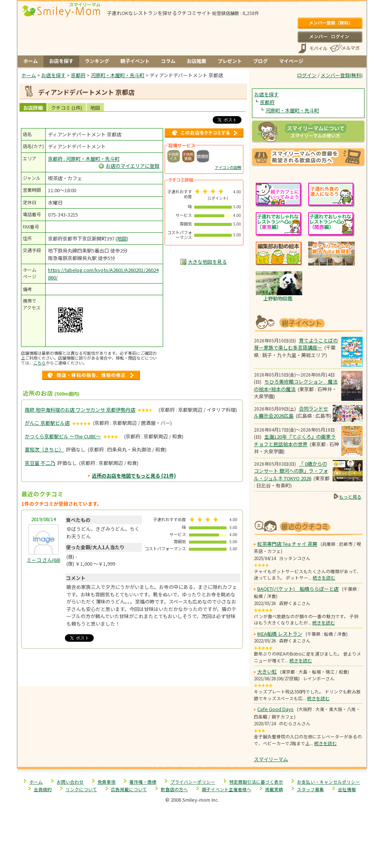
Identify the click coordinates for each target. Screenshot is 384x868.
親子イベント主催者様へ (226, 789)
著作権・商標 (143, 782)
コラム (168, 61)
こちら (40, 363)
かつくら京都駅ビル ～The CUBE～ (63, 436)
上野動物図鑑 (278, 298)
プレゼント (230, 61)
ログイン (330, 37)
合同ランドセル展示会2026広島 (291, 412)
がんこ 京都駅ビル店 (47, 423)
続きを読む (324, 577)
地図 (95, 108)
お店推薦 (196, 61)
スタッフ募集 (310, 789)
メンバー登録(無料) (330, 23)
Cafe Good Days (275, 709)
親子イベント (135, 61)
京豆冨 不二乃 (40, 463)
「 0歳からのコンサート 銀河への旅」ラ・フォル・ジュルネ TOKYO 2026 (291, 471)
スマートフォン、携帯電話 (313, 48)
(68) (43, 560)
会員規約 (43, 789)
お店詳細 (33, 108)
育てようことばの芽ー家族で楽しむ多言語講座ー (296, 344)
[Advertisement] (133, 670)
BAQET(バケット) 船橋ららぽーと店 (298, 589)
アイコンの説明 (228, 167)
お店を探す (61, 61)
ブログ (260, 61)
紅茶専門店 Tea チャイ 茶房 (287, 544)
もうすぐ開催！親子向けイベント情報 (308, 322)
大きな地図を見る (207, 262)
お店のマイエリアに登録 (133, 166)
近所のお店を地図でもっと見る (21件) (134, 476)
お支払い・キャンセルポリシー (328, 782)
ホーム (31, 61)
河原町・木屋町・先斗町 (292, 110)
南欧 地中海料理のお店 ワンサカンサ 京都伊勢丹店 (80, 410)
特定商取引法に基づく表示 (256, 782)
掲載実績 (274, 789)
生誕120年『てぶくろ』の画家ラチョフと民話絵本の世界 (295, 440)
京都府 (267, 102)
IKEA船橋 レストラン (280, 634)
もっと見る (350, 497)
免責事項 (106, 782)
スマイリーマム (271, 759)
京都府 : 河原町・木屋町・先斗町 (84, 159)
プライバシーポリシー (193, 782)
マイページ (291, 61)
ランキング (97, 61)
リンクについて (81, 789)
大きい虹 (267, 672)
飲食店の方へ (174, 789)
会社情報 (347, 789)
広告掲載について (129, 789)
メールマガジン (344, 48)
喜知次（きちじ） (44, 449)
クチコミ (67, 108)
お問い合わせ (70, 782)
